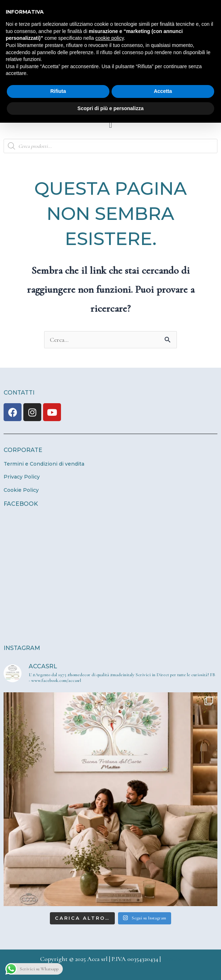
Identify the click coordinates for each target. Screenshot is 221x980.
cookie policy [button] (110, 38)
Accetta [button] (163, 91)
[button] (110, 125)
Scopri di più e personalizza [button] (110, 108)
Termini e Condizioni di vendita (44, 464)
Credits (172, 959)
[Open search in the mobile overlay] (110, 146)
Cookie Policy (21, 490)
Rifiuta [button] (58, 91)
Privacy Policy (22, 477)
